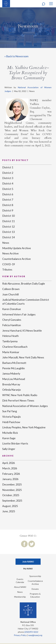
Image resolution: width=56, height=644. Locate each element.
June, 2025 (9, 511)
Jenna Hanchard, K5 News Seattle (22, 331)
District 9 (8, 210)
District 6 (8, 194)
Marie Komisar (11, 352)
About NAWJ (20, 587)
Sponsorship (35, 576)
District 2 (8, 173)
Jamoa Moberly (11, 373)
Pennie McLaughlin (14, 368)
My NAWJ (28, 569)
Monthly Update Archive (17, 248)
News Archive (10, 253)
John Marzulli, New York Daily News (23, 357)
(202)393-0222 (31, 632)
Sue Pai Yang (10, 411)
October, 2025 (11, 495)
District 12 (8, 227)
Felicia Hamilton (12, 325)
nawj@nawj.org (35, 635)
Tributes (7, 269)
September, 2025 (12, 501)
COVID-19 (9, 264)
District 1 (8, 167)
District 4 (8, 183)
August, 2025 (10, 506)
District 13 (8, 232)
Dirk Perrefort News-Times (18, 400)
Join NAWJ (28, 561)
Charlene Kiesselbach (15, 347)
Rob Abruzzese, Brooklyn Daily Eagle (24, 283)
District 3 (8, 178)
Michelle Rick (10, 433)
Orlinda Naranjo (11, 390)
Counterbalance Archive (17, 259)
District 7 (8, 200)
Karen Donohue (12, 309)
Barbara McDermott (14, 363)
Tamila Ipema (10, 341)
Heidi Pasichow (11, 422)
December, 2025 (12, 484)
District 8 (8, 205)
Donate (35, 589)
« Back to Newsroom (16, 56)
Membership (20, 597)
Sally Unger (9, 449)
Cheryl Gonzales (12, 320)
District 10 (8, 216)
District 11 (8, 221)
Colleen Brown (11, 289)
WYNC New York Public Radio (20, 395)
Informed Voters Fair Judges (19, 314)
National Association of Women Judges (25, 406)
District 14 (8, 237)
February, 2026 (11, 474)
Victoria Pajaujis (11, 417)
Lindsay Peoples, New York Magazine (24, 427)
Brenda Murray (11, 384)
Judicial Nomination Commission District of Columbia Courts (26, 302)
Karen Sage (9, 438)
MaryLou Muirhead (14, 379)
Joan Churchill (10, 294)
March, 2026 (10, 468)
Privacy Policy (20, 635)
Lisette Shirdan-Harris (15, 443)
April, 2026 (9, 463)
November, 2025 (12, 490)
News (6, 243)
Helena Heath (10, 336)
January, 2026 (10, 479)
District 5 (8, 189)
